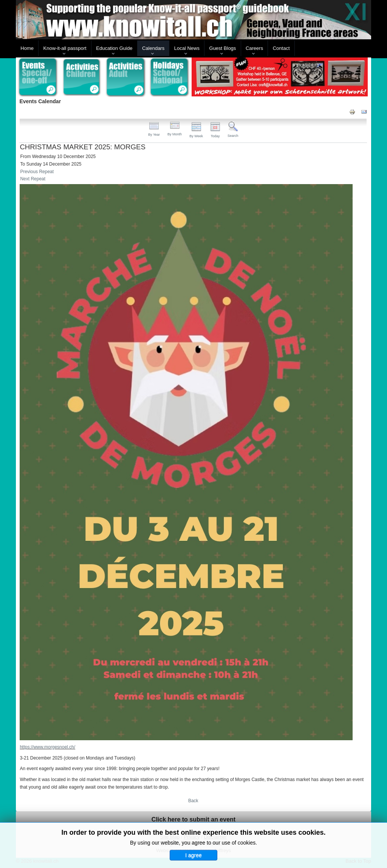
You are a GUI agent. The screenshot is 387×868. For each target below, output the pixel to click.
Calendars (153, 48)
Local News (187, 48)
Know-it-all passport (65, 48)
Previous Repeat (37, 172)
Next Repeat (33, 179)
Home (27, 48)
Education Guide (114, 48)
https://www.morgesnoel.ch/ (47, 747)
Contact (281, 48)
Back (193, 801)
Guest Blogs (223, 48)
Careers (254, 48)
